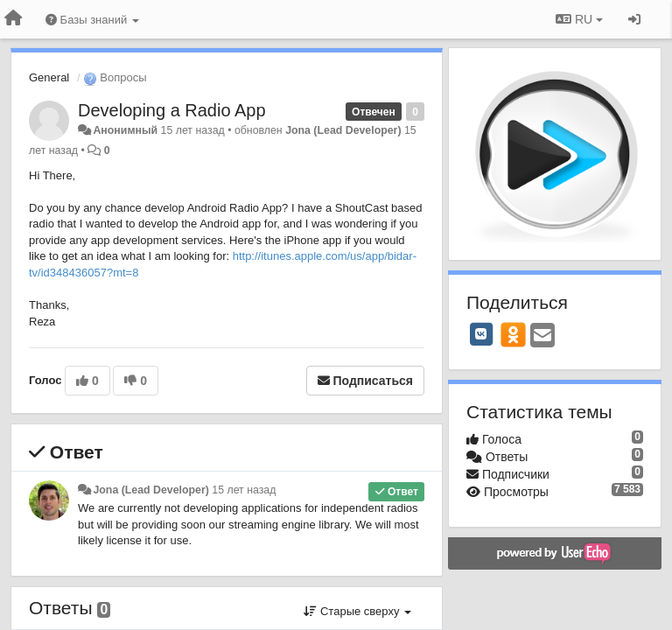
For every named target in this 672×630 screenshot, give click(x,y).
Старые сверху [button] (357, 611)
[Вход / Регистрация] (634, 19)
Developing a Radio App (172, 110)
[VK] (481, 334)
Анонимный (125, 130)
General (49, 77)
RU (579, 19)
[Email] (542, 336)
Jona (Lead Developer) (343, 130)
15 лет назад (244, 490)
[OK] (513, 334)
